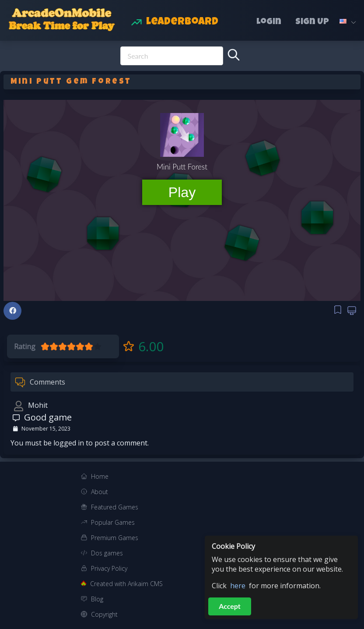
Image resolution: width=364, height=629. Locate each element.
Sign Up (312, 22)
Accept (230, 606)
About (100, 492)
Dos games (107, 553)
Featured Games (115, 507)
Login (269, 22)
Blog (97, 599)
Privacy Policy (109, 568)
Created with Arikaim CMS (126, 584)
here (238, 586)
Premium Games (115, 538)
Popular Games (113, 522)
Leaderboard (182, 22)
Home (100, 476)
